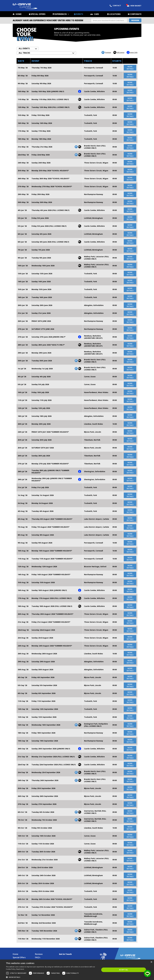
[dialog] (77, 970)
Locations (115, 14)
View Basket (134, 5)
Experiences (61, 14)
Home (19, 14)
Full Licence (119, 52)
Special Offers (38, 14)
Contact (115, 6)
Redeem (135, 20)
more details (130, 68)
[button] (52, 977)
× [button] (151, 962)
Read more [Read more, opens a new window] (20, 969)
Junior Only (132, 52)
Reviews (39, 954)
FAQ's (38, 957)
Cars (96, 14)
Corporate (136, 14)
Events (80, 14)
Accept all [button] (124, 970)
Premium (106, 52)
